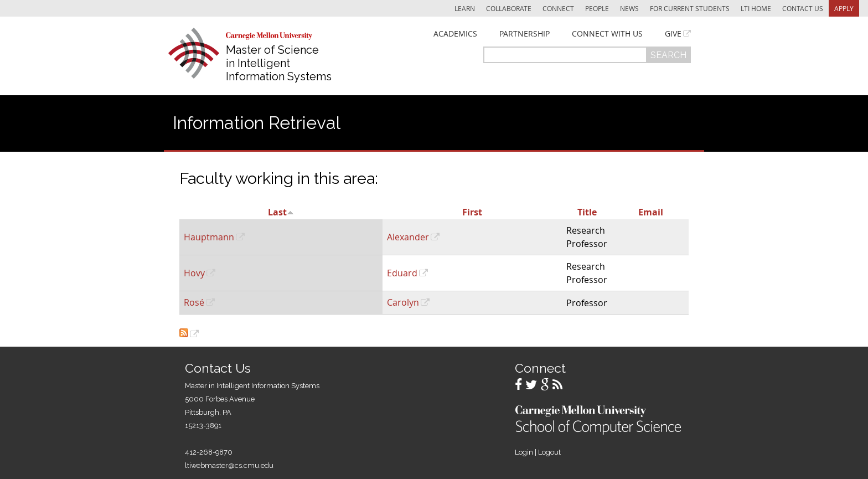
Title (587, 212)
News (629, 8)
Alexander (408, 237)
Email (651, 212)
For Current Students (690, 8)
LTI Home (756, 8)
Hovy (194, 273)
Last (281, 212)
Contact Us (803, 8)
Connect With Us (607, 34)
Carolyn (403, 302)
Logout (549, 452)
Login (524, 452)
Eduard (402, 273)
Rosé (194, 302)
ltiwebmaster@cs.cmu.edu (229, 465)
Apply (844, 8)
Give (673, 34)
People (597, 8)
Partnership (525, 34)
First (472, 212)
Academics (455, 34)
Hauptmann (209, 237)
